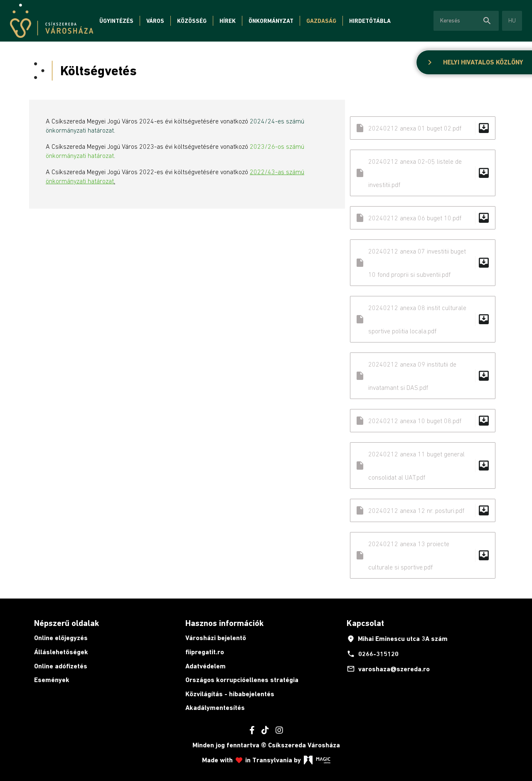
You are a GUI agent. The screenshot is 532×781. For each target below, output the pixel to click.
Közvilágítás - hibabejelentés (230, 694)
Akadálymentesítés (215, 708)
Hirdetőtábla (370, 21)
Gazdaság (321, 21)
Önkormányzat (271, 21)
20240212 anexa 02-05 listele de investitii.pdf (423, 173)
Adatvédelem (206, 666)
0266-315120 (373, 654)
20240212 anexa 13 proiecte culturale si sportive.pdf (423, 555)
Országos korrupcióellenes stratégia (242, 680)
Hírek (228, 21)
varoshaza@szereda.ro (388, 669)
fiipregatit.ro (205, 652)
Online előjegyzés (61, 638)
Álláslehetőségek (61, 652)
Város (155, 21)
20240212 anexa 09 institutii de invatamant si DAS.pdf (423, 376)
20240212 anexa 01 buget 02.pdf (423, 128)
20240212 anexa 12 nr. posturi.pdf (423, 510)
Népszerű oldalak (66, 623)
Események (52, 680)
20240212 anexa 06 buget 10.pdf (423, 218)
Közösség (192, 21)
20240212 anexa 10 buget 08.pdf (423, 421)
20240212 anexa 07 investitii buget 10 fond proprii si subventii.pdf (423, 263)
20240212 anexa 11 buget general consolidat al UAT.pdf (423, 466)
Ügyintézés (116, 21)
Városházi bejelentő (216, 638)
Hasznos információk (224, 623)
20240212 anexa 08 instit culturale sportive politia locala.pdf (423, 319)
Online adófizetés (61, 666)
